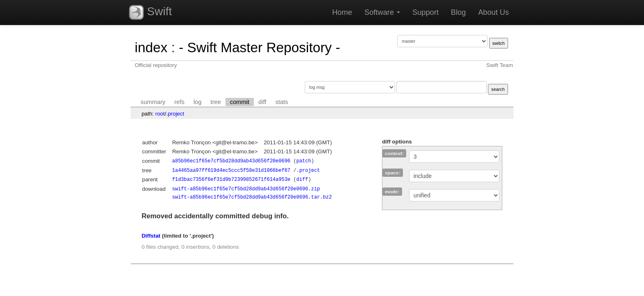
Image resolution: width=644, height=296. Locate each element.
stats (282, 102)
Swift (150, 12)
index (151, 47)
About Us (493, 12)
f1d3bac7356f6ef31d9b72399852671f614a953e (231, 179)
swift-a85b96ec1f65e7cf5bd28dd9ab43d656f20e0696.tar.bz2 (252, 197)
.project (175, 114)
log (198, 102)
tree (216, 102)
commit (240, 102)
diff (262, 102)
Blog (458, 12)
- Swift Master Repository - (259, 47)
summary (153, 102)
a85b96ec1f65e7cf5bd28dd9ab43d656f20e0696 (231, 161)
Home (342, 12)
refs (179, 102)
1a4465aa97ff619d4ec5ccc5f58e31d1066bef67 (231, 170)
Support (425, 12)
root (160, 114)
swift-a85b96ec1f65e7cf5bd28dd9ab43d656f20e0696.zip (246, 189)
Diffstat (151, 236)
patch (304, 161)
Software (382, 12)
